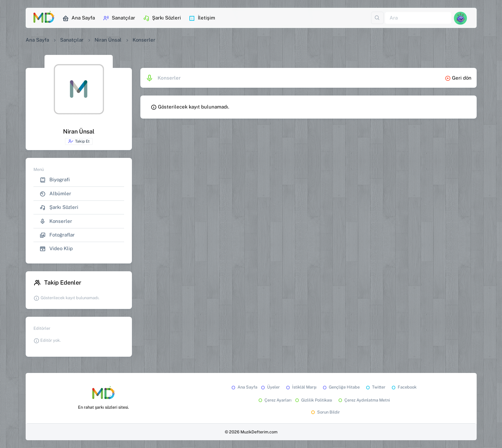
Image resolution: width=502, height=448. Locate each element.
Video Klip (56, 249)
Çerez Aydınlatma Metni (364, 400)
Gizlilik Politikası (313, 400)
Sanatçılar (119, 18)
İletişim (202, 18)
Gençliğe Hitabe (341, 387)
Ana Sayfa (79, 18)
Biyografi (55, 180)
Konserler (56, 221)
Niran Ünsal (108, 40)
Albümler (55, 194)
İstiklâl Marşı (301, 387)
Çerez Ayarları (274, 400)
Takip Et (79, 141)
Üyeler (270, 387)
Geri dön (458, 78)
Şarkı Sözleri (162, 18)
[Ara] (418, 18)
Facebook (404, 387)
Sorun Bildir (325, 412)
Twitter (375, 387)
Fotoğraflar (57, 235)
